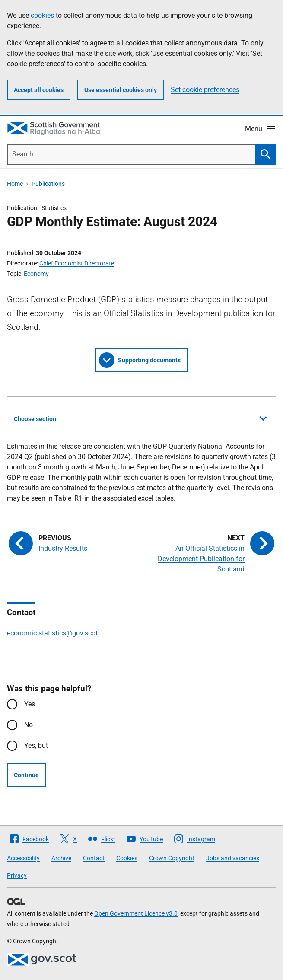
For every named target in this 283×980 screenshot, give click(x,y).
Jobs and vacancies (233, 858)
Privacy (17, 875)
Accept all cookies (39, 90)
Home (15, 184)
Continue (26, 775)
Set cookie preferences (205, 90)
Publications (48, 184)
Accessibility (23, 858)
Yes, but (36, 745)
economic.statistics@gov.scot (52, 633)
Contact (94, 858)
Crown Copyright (172, 858)
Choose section (140, 418)
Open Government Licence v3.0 (136, 913)
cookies (42, 15)
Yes (30, 704)
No (29, 725)
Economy (36, 274)
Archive (61, 858)
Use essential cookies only (121, 90)
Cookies (127, 858)
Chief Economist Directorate (77, 263)
